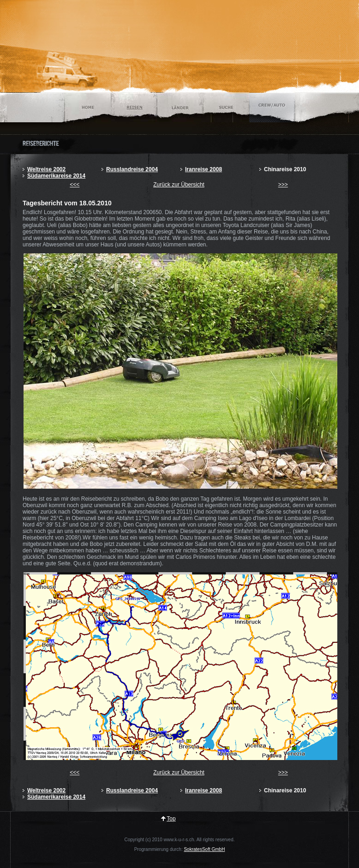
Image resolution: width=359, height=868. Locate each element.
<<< (75, 185)
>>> (283, 185)
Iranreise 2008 (203, 169)
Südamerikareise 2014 (56, 176)
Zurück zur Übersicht (179, 185)
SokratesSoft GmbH (204, 849)
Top (171, 819)
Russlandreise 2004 (132, 169)
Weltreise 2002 (46, 169)
